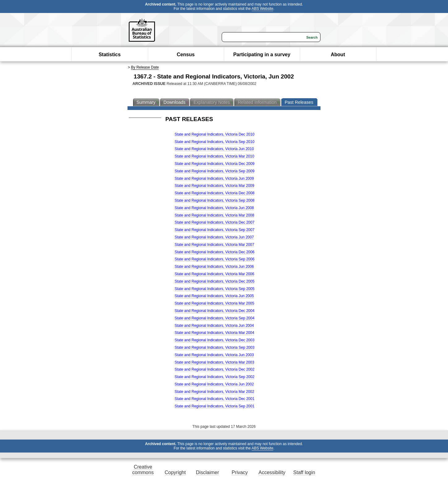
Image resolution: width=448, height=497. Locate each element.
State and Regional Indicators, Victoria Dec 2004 (215, 311)
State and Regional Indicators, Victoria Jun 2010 (214, 149)
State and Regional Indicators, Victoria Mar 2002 (215, 392)
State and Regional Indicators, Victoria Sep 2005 (215, 289)
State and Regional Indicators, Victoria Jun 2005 (214, 296)
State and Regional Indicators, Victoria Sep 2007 (215, 230)
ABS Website (262, 9)
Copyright (175, 472)
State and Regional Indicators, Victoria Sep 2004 (215, 318)
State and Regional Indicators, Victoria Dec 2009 (215, 164)
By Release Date (145, 67)
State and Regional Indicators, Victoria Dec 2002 (215, 369)
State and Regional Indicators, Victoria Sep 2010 (215, 142)
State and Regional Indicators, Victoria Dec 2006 (215, 252)
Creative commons (143, 470)
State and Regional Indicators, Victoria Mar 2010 (215, 156)
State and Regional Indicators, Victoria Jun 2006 (214, 267)
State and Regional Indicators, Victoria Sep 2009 (215, 171)
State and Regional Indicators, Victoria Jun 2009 (214, 179)
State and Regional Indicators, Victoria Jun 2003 (214, 355)
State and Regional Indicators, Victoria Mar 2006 (215, 274)
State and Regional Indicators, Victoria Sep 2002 (215, 377)
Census (186, 55)
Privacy (240, 472)
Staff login (304, 472)
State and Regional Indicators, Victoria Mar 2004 (215, 333)
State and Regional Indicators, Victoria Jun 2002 (214, 384)
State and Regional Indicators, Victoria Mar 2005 (215, 303)
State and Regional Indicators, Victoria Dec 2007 (215, 222)
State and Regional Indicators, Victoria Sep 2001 (215, 406)
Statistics (109, 55)
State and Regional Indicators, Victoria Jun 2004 (214, 326)
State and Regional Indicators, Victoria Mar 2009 (215, 186)
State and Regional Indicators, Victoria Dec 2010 (215, 134)
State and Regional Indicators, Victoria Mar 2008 (215, 215)
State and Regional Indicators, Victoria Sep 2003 (215, 347)
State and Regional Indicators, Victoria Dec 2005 (215, 281)
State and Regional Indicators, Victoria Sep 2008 (215, 200)
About (338, 55)
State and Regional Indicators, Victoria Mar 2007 (215, 245)
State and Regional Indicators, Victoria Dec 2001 (215, 399)
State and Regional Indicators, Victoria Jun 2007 (214, 237)
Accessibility (272, 472)
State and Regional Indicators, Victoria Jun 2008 (214, 208)
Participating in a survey (262, 55)
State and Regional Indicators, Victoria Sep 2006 (215, 259)
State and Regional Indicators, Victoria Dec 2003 (215, 340)
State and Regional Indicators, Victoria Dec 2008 (215, 193)
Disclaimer (208, 472)
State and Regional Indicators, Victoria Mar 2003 (215, 362)
